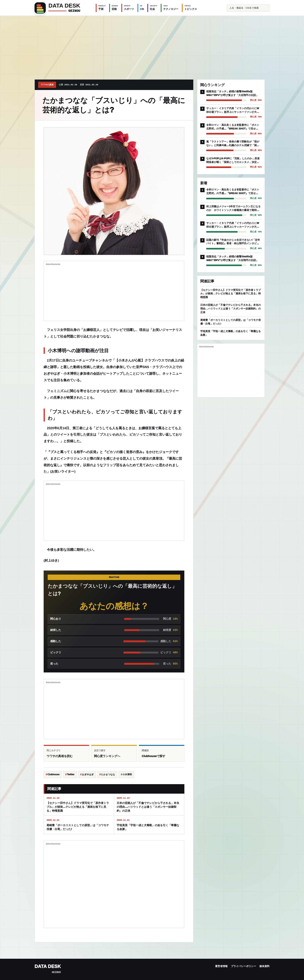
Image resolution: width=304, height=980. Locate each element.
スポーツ (129, 8)
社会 (154, 8)
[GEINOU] (63, 8)
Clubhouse (54, 774)
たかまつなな (108, 774)
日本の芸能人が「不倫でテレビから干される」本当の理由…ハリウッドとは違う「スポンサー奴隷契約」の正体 (231, 309)
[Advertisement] (152, 45)
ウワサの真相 (47, 85)
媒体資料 (264, 966)
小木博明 (127, 774)
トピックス (191, 8)
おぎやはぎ (88, 774)
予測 (102, 8)
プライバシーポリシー (244, 966)
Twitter (71, 774)
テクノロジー (171, 8)
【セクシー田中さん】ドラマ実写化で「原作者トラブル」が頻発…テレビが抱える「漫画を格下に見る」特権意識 (231, 294)
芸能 (115, 8)
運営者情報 (221, 966)
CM (142, 8)
